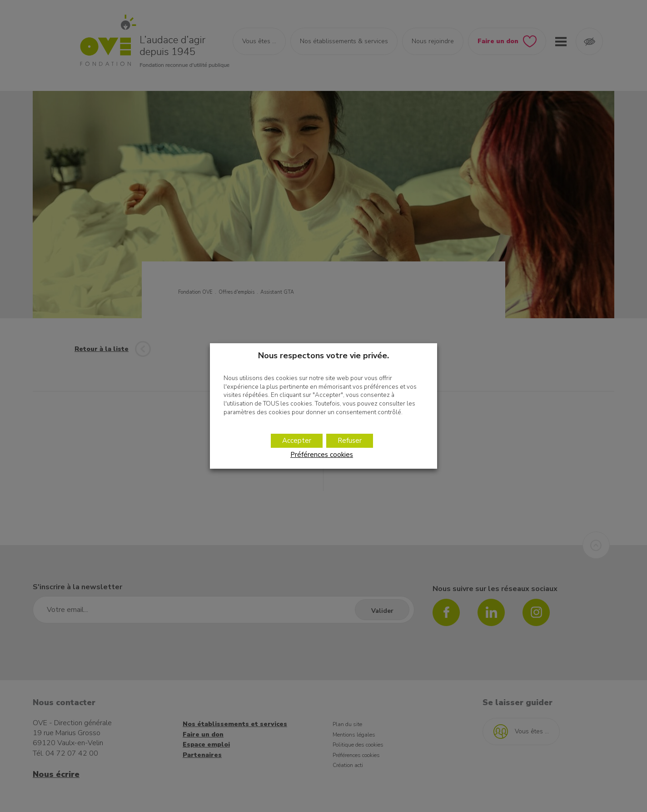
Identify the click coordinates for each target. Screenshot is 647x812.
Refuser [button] (350, 441)
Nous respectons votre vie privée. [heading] (323, 356)
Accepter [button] (297, 441)
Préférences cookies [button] (322, 455)
